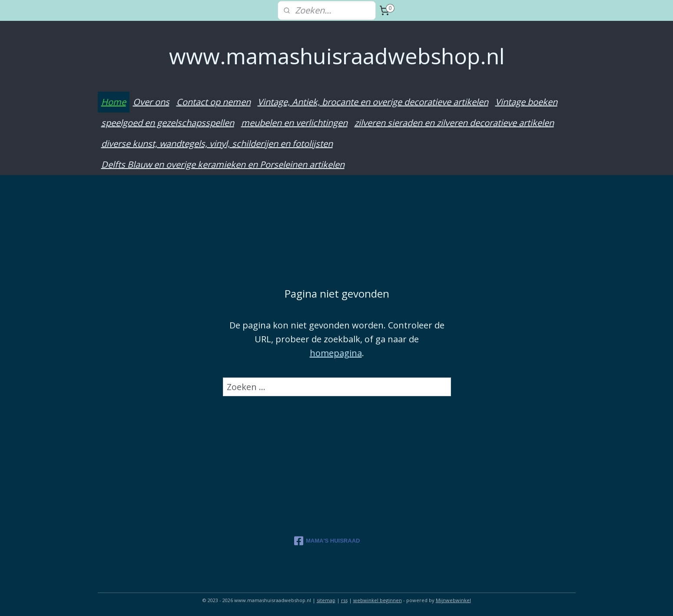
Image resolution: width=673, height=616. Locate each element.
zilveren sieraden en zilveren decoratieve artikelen (454, 123)
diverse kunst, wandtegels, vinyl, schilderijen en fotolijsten (217, 144)
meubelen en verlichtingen (294, 123)
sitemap (326, 600)
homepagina (335, 353)
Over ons (151, 102)
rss (344, 600)
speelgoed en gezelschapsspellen (168, 123)
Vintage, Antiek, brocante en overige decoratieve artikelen (373, 102)
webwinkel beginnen (378, 600)
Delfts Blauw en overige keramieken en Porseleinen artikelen (223, 164)
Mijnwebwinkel (453, 600)
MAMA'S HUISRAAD (327, 541)
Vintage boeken (526, 102)
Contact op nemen (214, 102)
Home (114, 102)
